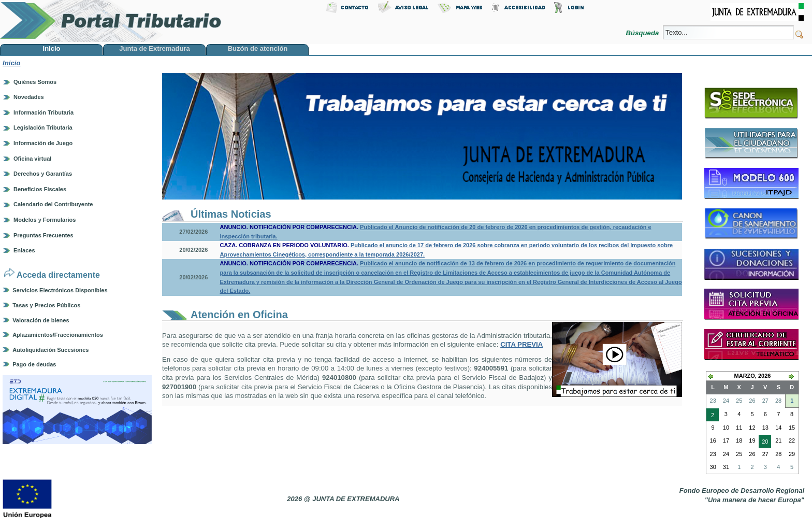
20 (763, 443)
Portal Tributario (111, 21)
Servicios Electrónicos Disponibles (60, 290)
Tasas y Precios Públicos (46, 305)
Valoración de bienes (41, 320)
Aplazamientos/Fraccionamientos (58, 335)
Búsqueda (643, 33)
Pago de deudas (34, 364)
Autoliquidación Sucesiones (50, 350)
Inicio (11, 63)
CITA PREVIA (521, 344)
